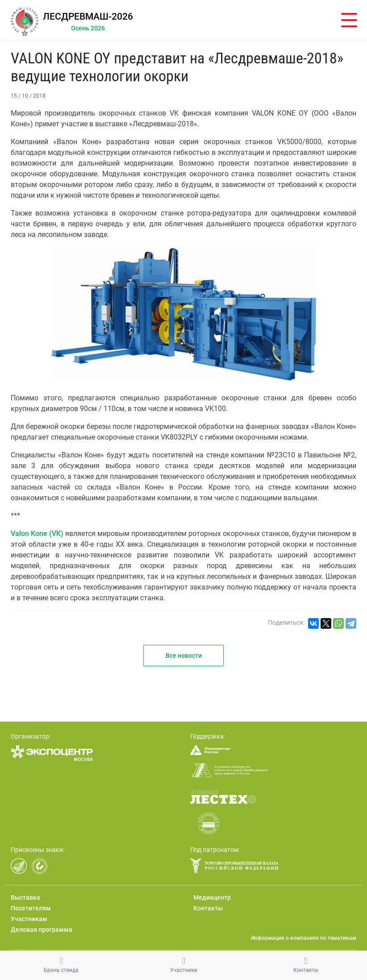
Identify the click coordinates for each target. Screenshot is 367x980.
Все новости (184, 656)
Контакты (306, 965)
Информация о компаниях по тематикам (304, 938)
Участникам (29, 919)
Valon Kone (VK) (37, 534)
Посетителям (31, 908)
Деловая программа (42, 930)
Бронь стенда (61, 965)
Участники (184, 965)
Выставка (25, 897)
